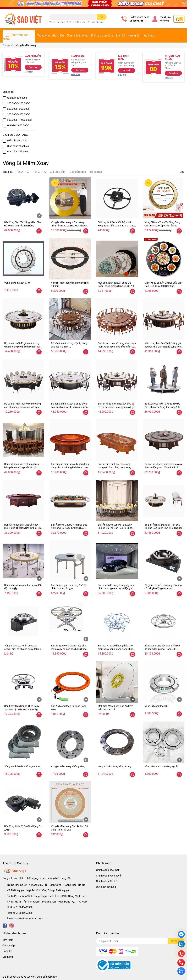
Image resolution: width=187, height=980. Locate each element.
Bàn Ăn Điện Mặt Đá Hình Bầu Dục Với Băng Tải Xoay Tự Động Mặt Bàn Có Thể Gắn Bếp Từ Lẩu (69, 528)
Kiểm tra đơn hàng (102, 36)
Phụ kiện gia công (96, 22)
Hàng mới (96, 172)
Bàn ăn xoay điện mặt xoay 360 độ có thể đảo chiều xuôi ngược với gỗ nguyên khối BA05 (116, 407)
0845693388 (136, 21)
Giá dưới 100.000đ (17, 98)
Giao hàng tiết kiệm (17, 152)
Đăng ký (7, 951)
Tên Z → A (39, 172)
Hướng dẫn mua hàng (141, 36)
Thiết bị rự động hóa (76, 22)
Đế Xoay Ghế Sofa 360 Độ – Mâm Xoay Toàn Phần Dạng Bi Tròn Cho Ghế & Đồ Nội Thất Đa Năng (116, 226)
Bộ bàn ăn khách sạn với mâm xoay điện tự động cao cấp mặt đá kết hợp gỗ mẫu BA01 (163, 467)
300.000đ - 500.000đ (18, 114)
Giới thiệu (58, 36)
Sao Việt (31, 977)
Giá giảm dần (78, 172)
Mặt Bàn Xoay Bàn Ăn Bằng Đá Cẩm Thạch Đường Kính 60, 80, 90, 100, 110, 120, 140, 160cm (116, 286)
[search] (102, 17)
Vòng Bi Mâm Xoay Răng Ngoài (161, 766)
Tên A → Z (23, 172)
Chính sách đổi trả (77, 36)
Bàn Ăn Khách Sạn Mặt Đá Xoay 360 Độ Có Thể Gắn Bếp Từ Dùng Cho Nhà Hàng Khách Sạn (115, 528)
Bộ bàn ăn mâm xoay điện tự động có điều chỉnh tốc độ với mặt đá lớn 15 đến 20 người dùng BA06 (69, 407)
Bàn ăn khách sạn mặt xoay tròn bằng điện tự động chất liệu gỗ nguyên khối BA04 (22, 467)
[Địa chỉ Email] (140, 941)
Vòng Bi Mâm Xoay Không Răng (68, 766)
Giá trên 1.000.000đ (18, 125)
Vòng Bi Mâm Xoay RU (156, 706)
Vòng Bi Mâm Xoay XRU (17, 283)
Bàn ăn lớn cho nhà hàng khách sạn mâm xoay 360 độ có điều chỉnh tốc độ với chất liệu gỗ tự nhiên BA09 (117, 347)
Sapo (54, 977)
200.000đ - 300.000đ (18, 109)
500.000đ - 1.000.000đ (19, 120)
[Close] (184, 3)
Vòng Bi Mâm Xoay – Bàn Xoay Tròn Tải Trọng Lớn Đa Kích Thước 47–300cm (69, 226)
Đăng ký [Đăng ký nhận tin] (176, 941)
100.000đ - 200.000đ (18, 103)
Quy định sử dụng (106, 887)
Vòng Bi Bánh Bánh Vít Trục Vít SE (22, 766)
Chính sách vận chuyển (109, 876)
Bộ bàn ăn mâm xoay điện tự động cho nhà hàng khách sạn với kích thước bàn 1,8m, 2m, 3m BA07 (23, 407)
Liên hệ (121, 36)
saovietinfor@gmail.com (29, 919)
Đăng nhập (165, 21)
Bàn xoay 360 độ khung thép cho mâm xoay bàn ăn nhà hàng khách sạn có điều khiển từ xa (69, 649)
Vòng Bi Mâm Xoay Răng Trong (114, 766)
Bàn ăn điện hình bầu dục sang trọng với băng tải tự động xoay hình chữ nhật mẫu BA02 (114, 467)
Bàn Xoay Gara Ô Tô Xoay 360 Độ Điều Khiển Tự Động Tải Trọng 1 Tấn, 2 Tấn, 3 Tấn (163, 407)
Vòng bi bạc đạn (57, 22)
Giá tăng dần (58, 172)
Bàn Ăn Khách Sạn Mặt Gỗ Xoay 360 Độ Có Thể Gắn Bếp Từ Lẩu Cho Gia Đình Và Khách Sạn (23, 528)
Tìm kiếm (8, 940)
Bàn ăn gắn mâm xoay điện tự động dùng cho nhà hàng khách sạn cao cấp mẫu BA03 (70, 467)
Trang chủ (44, 36)
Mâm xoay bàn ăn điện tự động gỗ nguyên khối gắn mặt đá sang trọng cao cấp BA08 (163, 347)
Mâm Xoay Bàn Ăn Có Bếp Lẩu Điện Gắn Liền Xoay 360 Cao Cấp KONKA (163, 286)
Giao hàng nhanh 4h (18, 146)
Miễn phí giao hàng (17, 141)
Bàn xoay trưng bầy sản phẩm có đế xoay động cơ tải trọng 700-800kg (162, 649)
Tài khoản (166, 17)
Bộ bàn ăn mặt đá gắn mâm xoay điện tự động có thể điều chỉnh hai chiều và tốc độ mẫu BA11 (22, 347)
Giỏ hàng (8, 957)
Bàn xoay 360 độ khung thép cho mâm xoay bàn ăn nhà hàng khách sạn (116, 649)
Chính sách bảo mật (108, 870)
